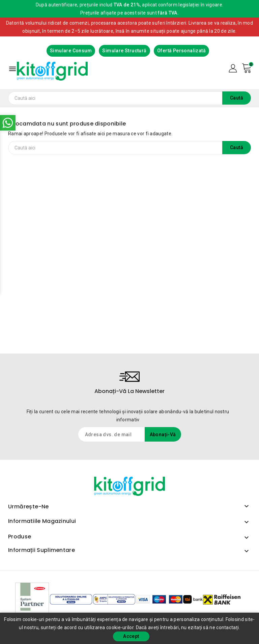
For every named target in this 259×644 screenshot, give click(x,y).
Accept (131, 636)
